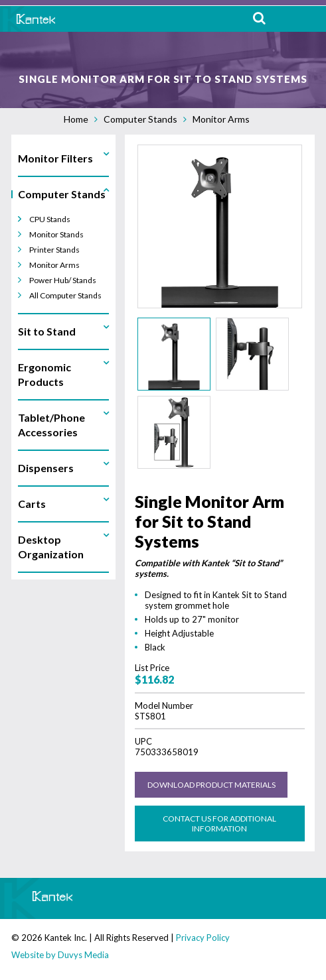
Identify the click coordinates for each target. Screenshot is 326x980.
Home (76, 119)
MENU (306, 19)
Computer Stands (140, 119)
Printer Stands (54, 250)
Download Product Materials (211, 785)
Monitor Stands (56, 234)
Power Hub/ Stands (63, 280)
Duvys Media (83, 955)
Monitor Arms (221, 119)
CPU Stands (50, 219)
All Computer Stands (65, 295)
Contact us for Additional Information (219, 824)
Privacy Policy (203, 938)
